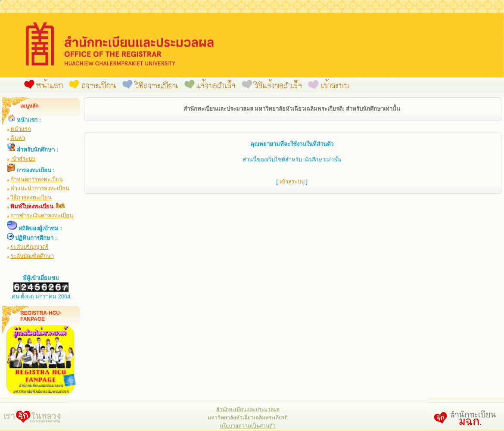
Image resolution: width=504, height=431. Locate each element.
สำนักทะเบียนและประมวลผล (248, 409)
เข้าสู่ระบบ (23, 159)
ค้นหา (18, 138)
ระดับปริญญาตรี (30, 247)
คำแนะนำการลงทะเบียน (40, 188)
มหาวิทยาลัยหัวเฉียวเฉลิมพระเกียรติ (248, 418)
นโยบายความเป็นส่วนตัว (248, 426)
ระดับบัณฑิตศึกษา (32, 256)
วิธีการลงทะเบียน (31, 197)
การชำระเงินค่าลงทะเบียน (42, 215)
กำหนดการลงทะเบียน (37, 179)
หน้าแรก (21, 129)
